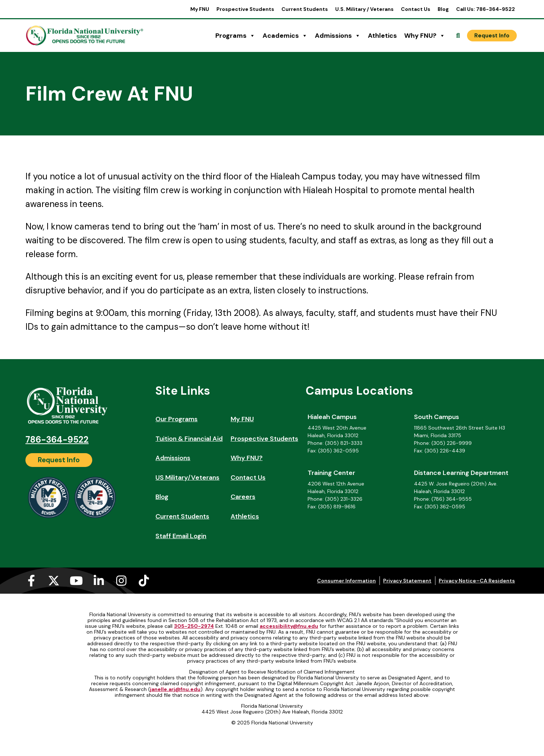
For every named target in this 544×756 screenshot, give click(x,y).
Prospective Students (245, 9)
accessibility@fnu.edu (289, 626)
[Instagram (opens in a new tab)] (121, 581)
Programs (235, 36)
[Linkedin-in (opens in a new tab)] (99, 581)
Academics (285, 36)
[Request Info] (492, 36)
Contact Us (416, 9)
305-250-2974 (194, 626)
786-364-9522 (57, 440)
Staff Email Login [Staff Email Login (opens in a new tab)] (181, 536)
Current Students (305, 9)
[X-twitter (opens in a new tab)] (54, 581)
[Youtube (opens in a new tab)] (76, 581)
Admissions (338, 36)
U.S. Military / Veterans (364, 9)
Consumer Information (346, 581)
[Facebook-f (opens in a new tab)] (31, 581)
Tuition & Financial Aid (189, 439)
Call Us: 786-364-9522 (486, 9)
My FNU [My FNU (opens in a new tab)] (200, 9)
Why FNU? (425, 36)
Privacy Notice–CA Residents (477, 581)
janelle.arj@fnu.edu (175, 689)
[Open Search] (458, 36)
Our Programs (176, 419)
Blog (443, 9)
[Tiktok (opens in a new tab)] (144, 581)
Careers (243, 497)
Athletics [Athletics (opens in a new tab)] (382, 36)
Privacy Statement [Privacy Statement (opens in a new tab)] (407, 581)
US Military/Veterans (187, 477)
